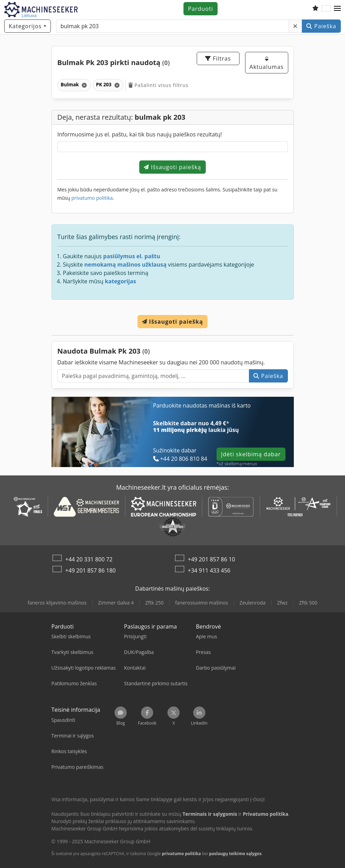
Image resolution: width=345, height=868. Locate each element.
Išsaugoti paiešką (172, 167)
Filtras (218, 58)
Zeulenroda (253, 603)
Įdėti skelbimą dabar (251, 454)
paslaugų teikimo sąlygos (235, 854)
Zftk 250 (154, 603)
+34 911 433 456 (209, 570)
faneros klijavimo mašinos (57, 603)
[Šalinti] (295, 26)
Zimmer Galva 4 (116, 603)
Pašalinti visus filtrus (159, 85)
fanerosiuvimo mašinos (202, 603)
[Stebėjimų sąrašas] (315, 9)
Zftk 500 (308, 603)
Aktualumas (267, 63)
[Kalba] (326, 9)
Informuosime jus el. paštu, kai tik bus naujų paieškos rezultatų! (140, 134)
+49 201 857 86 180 (91, 570)
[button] (337, 9)
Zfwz (282, 603)
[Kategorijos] (28, 26)
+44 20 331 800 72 (89, 559)
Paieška (321, 26)
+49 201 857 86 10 (212, 559)
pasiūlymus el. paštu (132, 256)
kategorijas (120, 281)
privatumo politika (92, 198)
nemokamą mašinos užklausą (125, 265)
